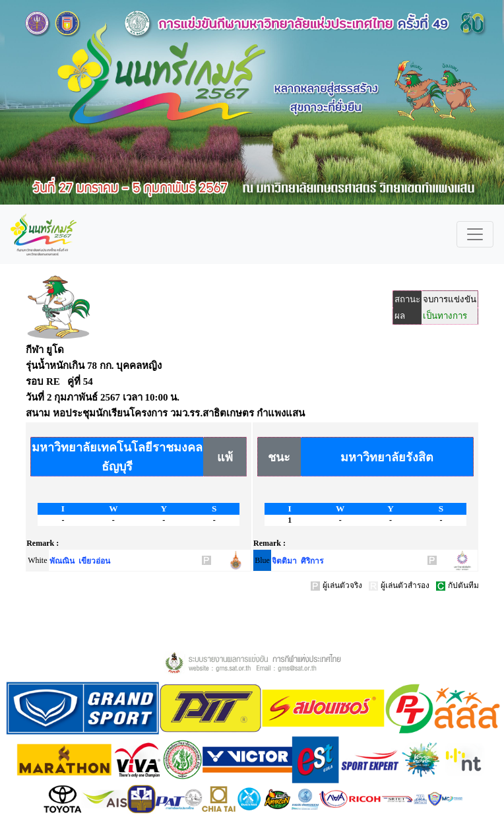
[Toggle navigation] (475, 234)
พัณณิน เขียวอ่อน (80, 561)
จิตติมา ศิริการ (298, 561)
